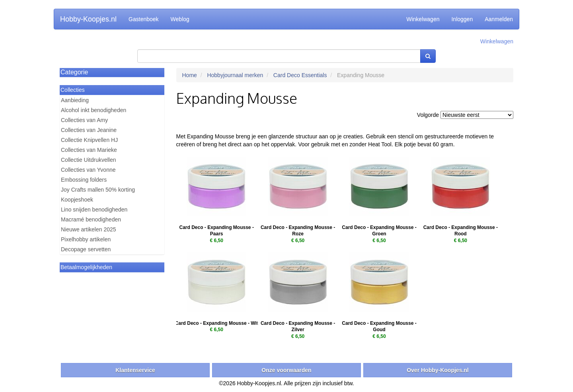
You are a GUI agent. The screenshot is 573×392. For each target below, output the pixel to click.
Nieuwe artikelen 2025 (89, 229)
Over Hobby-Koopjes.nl (438, 370)
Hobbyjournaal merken (235, 75)
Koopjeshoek (77, 200)
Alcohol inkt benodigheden (94, 110)
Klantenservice (135, 370)
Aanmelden (499, 19)
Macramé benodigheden (91, 219)
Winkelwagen (423, 19)
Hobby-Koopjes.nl (88, 19)
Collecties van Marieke (89, 150)
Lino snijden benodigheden (94, 210)
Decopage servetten (86, 249)
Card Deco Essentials (300, 75)
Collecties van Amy (84, 120)
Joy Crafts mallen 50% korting (98, 190)
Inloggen (462, 19)
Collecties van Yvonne (88, 170)
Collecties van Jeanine (89, 130)
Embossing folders (84, 180)
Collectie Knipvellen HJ (89, 140)
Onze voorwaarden (286, 370)
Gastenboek (144, 19)
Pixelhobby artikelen (86, 239)
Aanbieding (75, 100)
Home (190, 75)
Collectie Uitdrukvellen (89, 160)
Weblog (180, 19)
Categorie (74, 72)
